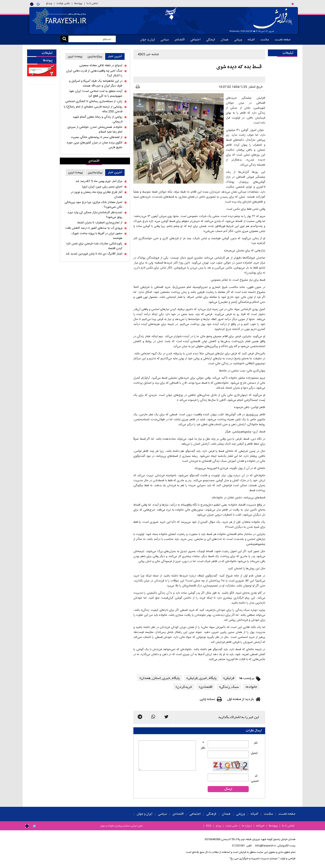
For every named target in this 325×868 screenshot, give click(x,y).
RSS (209, 826)
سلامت (265, 40)
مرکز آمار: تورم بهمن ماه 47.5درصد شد (99, 181)
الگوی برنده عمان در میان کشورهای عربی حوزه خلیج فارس (95, 145)
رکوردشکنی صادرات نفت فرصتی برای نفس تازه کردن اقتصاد (94, 246)
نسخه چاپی (207, 699)
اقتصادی (180, 40)
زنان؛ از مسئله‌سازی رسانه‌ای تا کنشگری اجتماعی (94, 101)
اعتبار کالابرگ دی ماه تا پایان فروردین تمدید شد (94, 254)
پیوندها (78, 3)
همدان (225, 40)
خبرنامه (260, 826)
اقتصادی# (206, 687)
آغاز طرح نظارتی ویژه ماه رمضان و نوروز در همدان (97, 195)
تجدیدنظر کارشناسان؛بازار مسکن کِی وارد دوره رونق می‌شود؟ (95, 215)
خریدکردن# (184, 687)
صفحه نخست (283, 40)
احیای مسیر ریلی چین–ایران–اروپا (102, 187)
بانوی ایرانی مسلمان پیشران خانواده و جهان (121, 826)
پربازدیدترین (95, 56)
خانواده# (251, 687)
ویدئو (49, 3)
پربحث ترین (75, 56)
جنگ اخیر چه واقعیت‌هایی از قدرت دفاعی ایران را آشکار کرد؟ (94, 73)
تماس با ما (92, 3)
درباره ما (247, 826)
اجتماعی (195, 40)
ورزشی (238, 40)
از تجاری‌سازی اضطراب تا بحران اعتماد (100, 223)
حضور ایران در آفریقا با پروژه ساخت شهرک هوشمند (97, 236)
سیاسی (165, 40)
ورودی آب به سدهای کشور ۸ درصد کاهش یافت (94, 228)
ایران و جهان (147, 40)
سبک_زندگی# (229, 687)
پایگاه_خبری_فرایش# (201, 678)
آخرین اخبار (115, 56)
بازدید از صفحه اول (240, 699)
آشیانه (251, 40)
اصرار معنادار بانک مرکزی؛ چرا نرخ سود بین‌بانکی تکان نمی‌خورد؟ (93, 205)
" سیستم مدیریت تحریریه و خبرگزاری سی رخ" (254, 859)
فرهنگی (211, 40)
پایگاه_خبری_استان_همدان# (160, 678)
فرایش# (229, 678)
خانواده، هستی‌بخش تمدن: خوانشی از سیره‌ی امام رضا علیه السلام (95, 130)
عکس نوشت (63, 3)
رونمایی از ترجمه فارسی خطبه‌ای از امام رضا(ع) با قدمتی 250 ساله (93, 109)
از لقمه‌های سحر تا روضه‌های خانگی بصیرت (97, 137)
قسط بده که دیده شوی (239, 67)
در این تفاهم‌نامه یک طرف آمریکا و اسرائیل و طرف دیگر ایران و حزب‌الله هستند (96, 84)
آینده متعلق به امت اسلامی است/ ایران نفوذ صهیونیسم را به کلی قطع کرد (96, 94)
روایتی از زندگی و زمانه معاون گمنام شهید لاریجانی (97, 119)
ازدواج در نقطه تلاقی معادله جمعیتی (101, 66)
